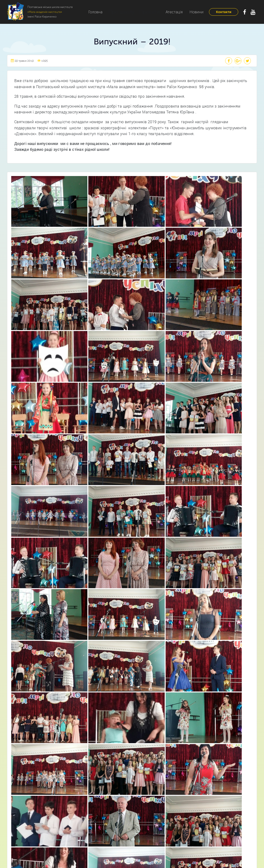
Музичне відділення (97, 795)
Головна (91, 12)
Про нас (46, 804)
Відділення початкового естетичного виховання (119, 830)
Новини (184, 12)
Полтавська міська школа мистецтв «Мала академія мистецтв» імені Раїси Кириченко (130, 858)
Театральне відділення (99, 813)
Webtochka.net (232, 859)
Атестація (162, 12)
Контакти (224, 12)
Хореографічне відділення (102, 804)
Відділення (48, 813)
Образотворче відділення (101, 822)
